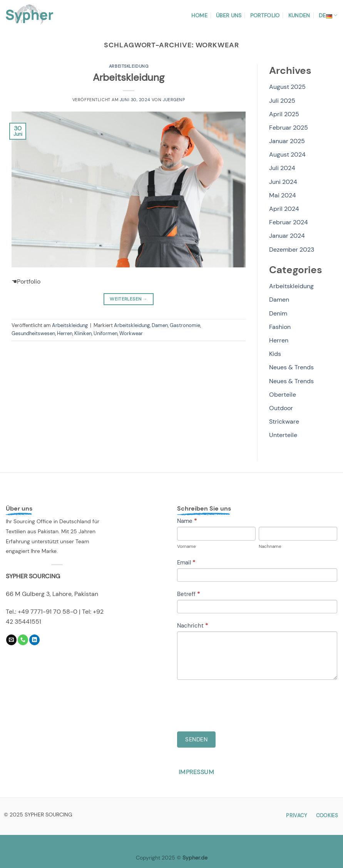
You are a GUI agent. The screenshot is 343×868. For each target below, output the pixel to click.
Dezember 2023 (292, 250)
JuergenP (174, 100)
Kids (275, 354)
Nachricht (192, 626)
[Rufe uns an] (23, 640)
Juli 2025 (282, 101)
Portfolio (265, 15)
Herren (65, 333)
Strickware (284, 421)
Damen (160, 325)
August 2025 (287, 87)
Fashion (280, 327)
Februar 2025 (289, 128)
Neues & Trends (291, 367)
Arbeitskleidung (129, 66)
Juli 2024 (282, 168)
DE (328, 15)
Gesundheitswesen (33, 333)
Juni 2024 (283, 182)
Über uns (229, 15)
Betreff (188, 594)
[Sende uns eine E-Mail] (11, 640)
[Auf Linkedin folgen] (34, 640)
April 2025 (284, 114)
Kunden (299, 15)
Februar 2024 (289, 222)
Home (199, 15)
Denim (278, 313)
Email (186, 563)
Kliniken (83, 333)
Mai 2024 (283, 195)
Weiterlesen (129, 299)
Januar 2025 (287, 141)
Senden (196, 739)
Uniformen (105, 333)
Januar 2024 (287, 236)
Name (187, 521)
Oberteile (283, 395)
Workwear (131, 333)
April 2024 (284, 209)
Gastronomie (185, 325)
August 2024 (287, 154)
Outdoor (281, 408)
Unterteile (283, 435)
